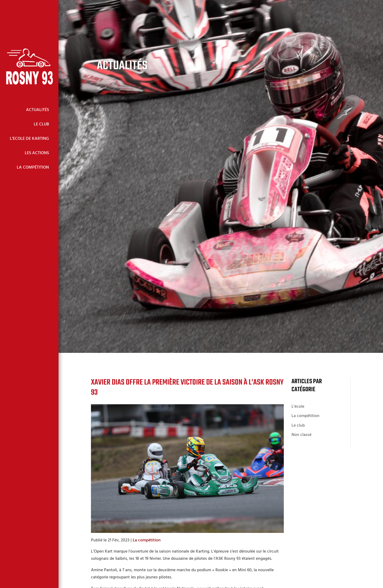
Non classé (301, 435)
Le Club (41, 124)
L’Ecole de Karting (29, 139)
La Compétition (33, 168)
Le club (298, 426)
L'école (298, 407)
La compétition (147, 540)
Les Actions (37, 153)
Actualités (38, 110)
